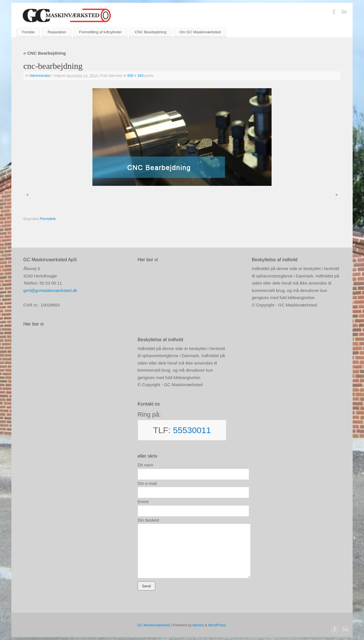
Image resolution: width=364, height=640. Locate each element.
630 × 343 (135, 76)
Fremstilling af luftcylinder (100, 32)
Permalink (48, 219)
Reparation (57, 32)
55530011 (192, 430)
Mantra (198, 625)
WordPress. (218, 625)
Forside (28, 32)
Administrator (40, 76)
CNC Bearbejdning (151, 32)
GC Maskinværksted (154, 625)
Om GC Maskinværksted (200, 32)
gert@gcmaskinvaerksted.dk (50, 290)
